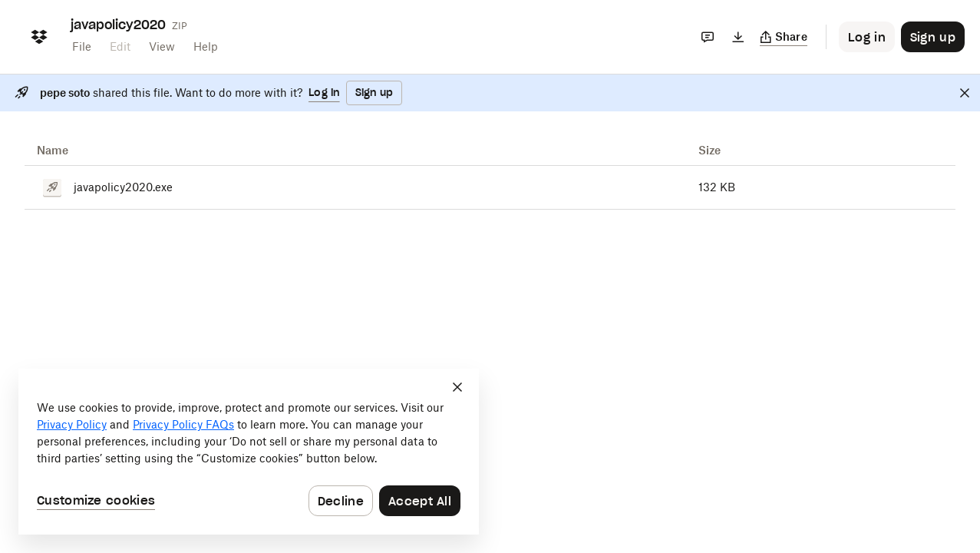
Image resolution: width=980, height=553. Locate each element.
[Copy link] (784, 37)
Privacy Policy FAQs (183, 424)
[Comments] (708, 37)
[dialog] (249, 452)
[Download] (738, 37)
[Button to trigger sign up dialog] (933, 37)
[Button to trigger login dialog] (867, 37)
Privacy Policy (72, 424)
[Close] (965, 93)
